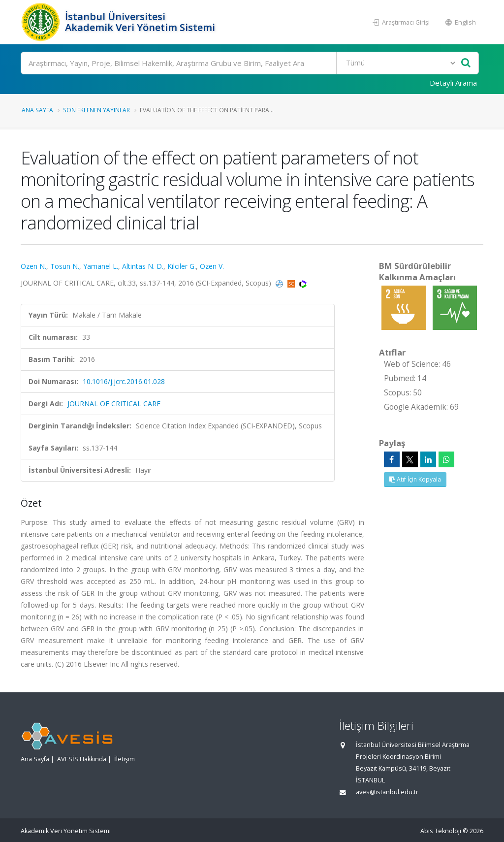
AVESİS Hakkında (82, 759)
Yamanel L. (101, 266)
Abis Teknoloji (441, 831)
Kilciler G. (182, 266)
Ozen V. (212, 266)
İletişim (125, 759)
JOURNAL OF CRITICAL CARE (114, 404)
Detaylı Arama (453, 83)
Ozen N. (33, 266)
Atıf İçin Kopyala (415, 479)
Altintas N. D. (143, 266)
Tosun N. (65, 266)
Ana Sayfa (37, 110)
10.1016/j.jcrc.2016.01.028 (124, 381)
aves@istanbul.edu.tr (387, 792)
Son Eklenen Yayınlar (96, 110)
